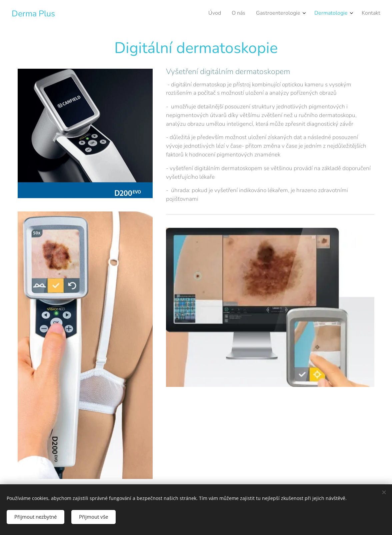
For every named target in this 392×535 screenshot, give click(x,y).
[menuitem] (333, 14)
